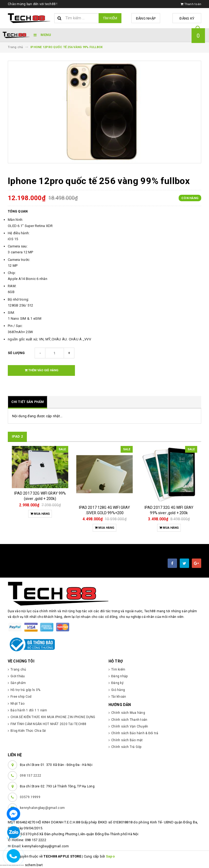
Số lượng (16, 353)
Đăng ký (188, 18)
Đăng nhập (148, 18)
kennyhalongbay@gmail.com (42, 808)
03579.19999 (30, 797)
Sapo (110, 856)
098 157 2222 (30, 776)
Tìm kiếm (110, 18)
